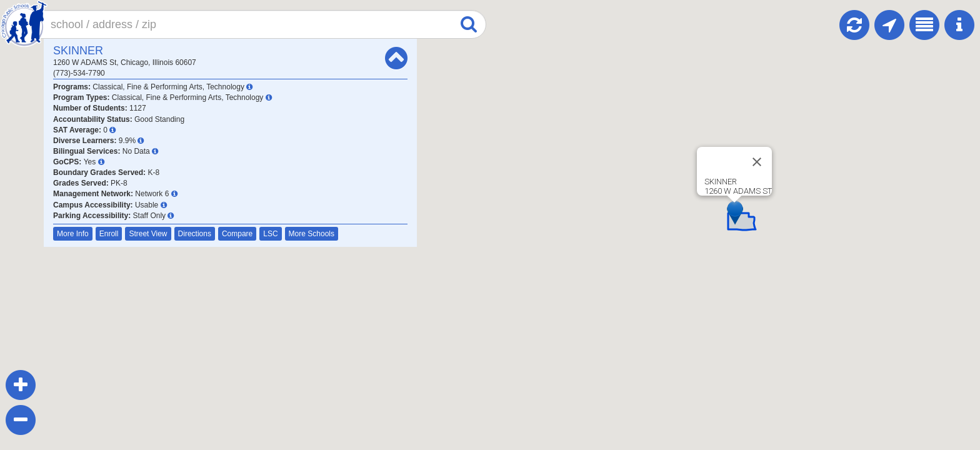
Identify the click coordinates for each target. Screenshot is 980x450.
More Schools (312, 234)
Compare (237, 234)
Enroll (109, 234)
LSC (270, 234)
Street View (148, 234)
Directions (195, 234)
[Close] (757, 162)
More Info (73, 234)
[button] (735, 213)
